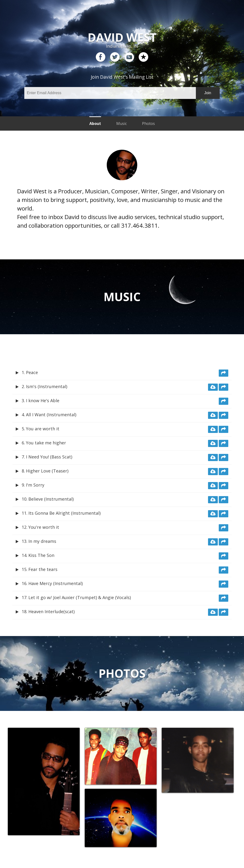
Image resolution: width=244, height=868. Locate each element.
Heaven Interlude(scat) (51, 611)
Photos (148, 123)
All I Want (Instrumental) (51, 415)
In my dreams (42, 541)
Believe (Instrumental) (51, 499)
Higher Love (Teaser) (47, 471)
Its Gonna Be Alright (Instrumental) (64, 513)
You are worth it (43, 429)
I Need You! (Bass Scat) (49, 457)
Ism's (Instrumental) (47, 386)
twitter (115, 57)
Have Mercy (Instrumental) (56, 583)
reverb (143, 57)
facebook (101, 57)
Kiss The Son (41, 555)
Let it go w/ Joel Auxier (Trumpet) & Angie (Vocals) (80, 597)
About (95, 123)
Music (122, 123)
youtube (129, 57)
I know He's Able (43, 401)
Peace (32, 372)
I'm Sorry (35, 485)
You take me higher (46, 443)
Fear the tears (43, 569)
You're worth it (44, 527)
